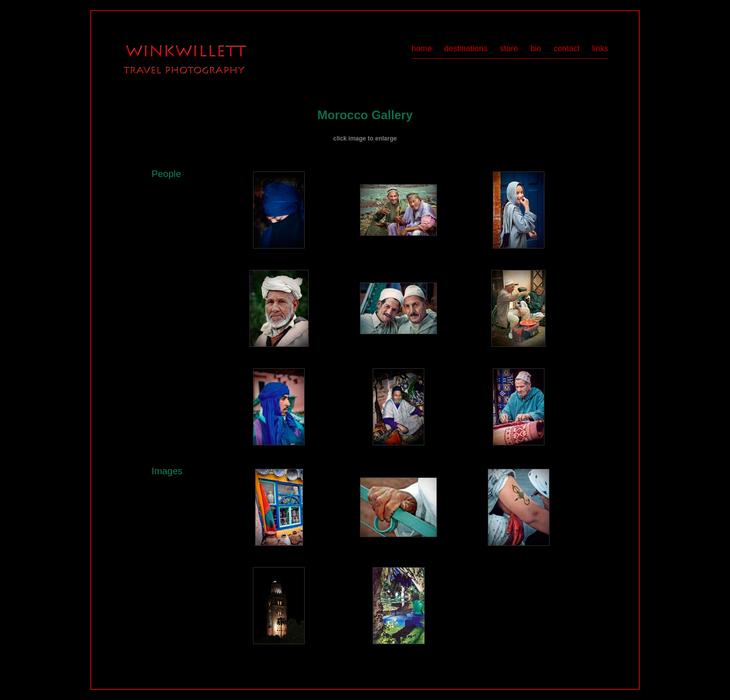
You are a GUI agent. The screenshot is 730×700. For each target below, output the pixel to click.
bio (536, 48)
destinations (466, 48)
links (600, 48)
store (509, 48)
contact (567, 48)
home (422, 48)
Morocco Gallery (365, 115)
